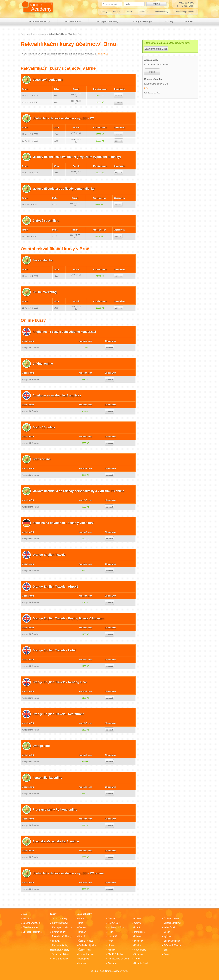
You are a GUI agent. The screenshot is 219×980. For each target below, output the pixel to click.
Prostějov (139, 941)
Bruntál (82, 936)
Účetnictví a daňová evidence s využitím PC (64, 119)
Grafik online (42, 460)
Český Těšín (85, 950)
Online (137, 918)
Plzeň (137, 927)
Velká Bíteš (169, 927)
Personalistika (43, 261)
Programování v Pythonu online (56, 810)
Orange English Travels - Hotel (55, 651)
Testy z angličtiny (61, 954)
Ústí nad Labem (172, 918)
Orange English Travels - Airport (56, 587)
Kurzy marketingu (142, 22)
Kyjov (111, 941)
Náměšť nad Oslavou (119, 959)
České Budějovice (87, 945)
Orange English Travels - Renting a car (61, 683)
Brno (81, 923)
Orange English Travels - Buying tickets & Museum (70, 619)
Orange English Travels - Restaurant (59, 715)
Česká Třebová (86, 941)
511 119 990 (185, 3)
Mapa (152, 73)
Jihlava (111, 918)
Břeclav (82, 932)
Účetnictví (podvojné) (48, 81)
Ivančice (82, 963)
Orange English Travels (50, 556)
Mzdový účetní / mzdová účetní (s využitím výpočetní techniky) (78, 158)
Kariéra (129, 13)
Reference (143, 13)
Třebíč (137, 959)
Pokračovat (102, 55)
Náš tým (117, 13)
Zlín (166, 950)
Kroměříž (113, 936)
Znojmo (168, 954)
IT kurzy (169, 22)
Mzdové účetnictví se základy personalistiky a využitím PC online (80, 492)
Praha (81, 918)
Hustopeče (84, 959)
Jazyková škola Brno (156, 50)
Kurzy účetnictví (73, 22)
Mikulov (112, 950)
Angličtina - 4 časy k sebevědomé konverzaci (65, 333)
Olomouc (112, 963)
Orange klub (41, 747)
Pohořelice (140, 932)
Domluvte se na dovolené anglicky (57, 396)
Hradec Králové (86, 954)
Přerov (138, 936)
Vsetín (167, 932)
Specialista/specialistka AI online (56, 842)
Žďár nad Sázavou (173, 945)
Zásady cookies (30, 927)
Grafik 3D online (44, 428)
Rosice (138, 945)
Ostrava (82, 927)
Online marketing (45, 293)
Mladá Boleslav (116, 954)
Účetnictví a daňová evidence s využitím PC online (69, 874)
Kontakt (189, 22)
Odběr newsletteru (32, 923)
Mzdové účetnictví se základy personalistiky (65, 190)
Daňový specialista (46, 221)
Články (104, 13)
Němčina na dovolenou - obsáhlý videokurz (64, 524)
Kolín (110, 932)
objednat (118, 97)
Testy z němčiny (60, 959)
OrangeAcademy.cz (29, 35)
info (146, 89)
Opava (138, 923)
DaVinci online (43, 364)
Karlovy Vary (114, 923)
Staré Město (140, 950)
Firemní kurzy (59, 932)
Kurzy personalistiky (107, 22)
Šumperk (139, 954)
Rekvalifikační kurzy (39, 22)
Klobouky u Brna (116, 927)
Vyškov (167, 936)
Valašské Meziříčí (172, 923)
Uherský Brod (141, 963)
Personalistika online (48, 778)
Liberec (112, 945)
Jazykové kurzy (162, 13)
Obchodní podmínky (185, 13)
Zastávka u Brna (172, 941)
